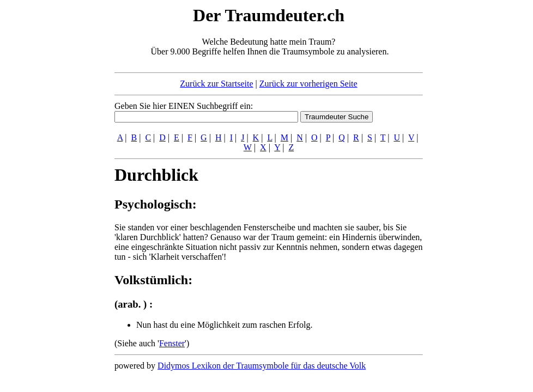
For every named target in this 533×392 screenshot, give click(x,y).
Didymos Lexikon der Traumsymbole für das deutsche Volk (262, 366)
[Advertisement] (48, 168)
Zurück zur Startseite (216, 84)
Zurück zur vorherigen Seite (308, 84)
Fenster (172, 343)
